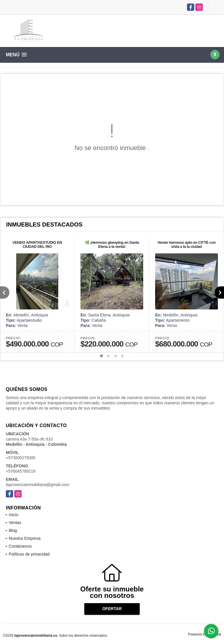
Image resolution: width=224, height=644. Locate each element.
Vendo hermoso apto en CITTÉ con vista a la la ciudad (187, 244)
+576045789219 (21, 471)
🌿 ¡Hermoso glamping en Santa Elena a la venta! (112, 244)
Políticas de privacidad (29, 554)
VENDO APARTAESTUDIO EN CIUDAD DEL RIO (37, 244)
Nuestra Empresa (25, 538)
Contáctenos (20, 546)
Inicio (14, 515)
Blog (13, 530)
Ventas (15, 523)
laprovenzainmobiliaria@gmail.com (37, 485)
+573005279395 (21, 458)
